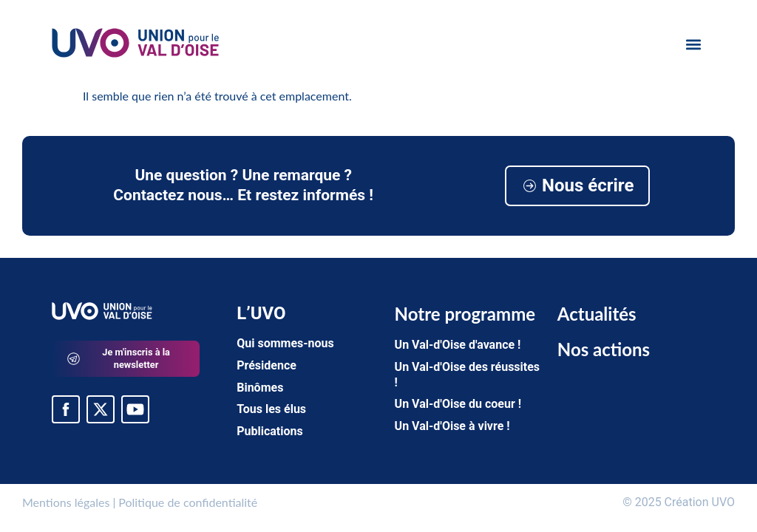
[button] (693, 45)
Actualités (597, 314)
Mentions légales (66, 502)
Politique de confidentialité (188, 502)
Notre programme (465, 314)
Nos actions (604, 349)
